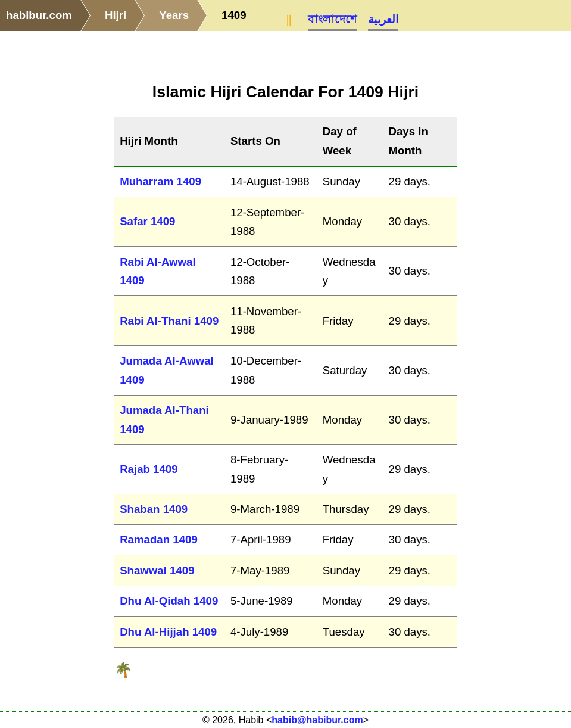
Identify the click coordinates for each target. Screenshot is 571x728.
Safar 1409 (147, 221)
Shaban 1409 (154, 509)
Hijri (116, 15)
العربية (383, 19)
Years (174, 15)
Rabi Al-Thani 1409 (169, 321)
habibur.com (39, 15)
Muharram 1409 (160, 181)
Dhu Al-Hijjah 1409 (168, 632)
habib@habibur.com (317, 720)
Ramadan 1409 (159, 539)
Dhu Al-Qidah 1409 (169, 601)
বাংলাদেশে (332, 19)
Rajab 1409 (149, 469)
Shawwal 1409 (157, 570)
